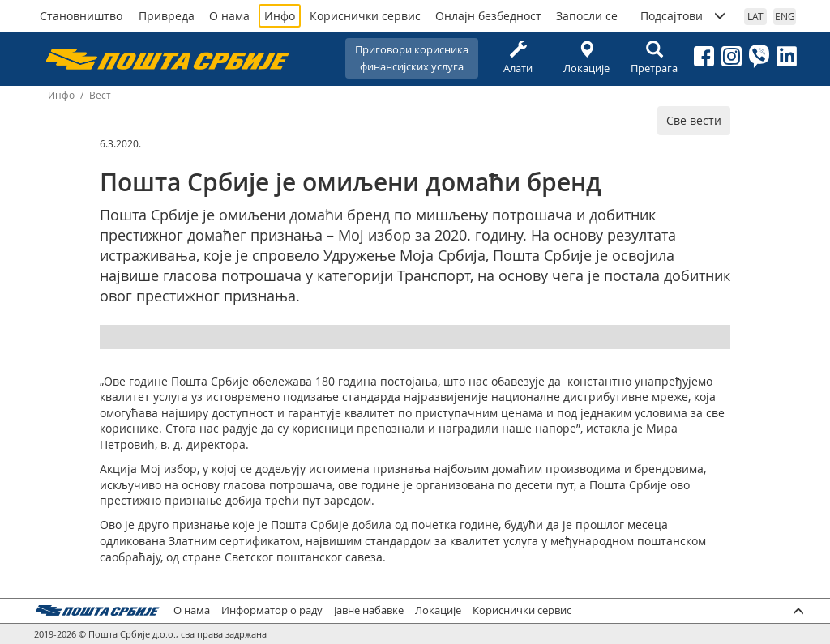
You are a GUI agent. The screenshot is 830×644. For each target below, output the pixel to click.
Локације (586, 58)
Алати (518, 58)
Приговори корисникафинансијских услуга (412, 58)
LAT (755, 16)
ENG (785, 16)
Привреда (167, 16)
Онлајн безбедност (488, 16)
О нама (229, 16)
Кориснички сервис (365, 16)
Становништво (81, 16)
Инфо (280, 16)
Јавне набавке (369, 610)
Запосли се (587, 16)
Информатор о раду (272, 610)
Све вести (694, 120)
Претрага (654, 58)
